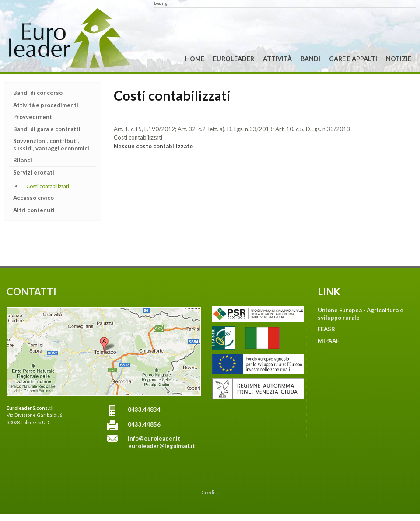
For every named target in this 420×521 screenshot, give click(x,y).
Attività (277, 59)
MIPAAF (328, 341)
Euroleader (234, 59)
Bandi (310, 59)
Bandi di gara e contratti (47, 129)
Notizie (399, 59)
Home (195, 59)
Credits (210, 492)
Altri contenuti (34, 210)
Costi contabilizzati (48, 186)
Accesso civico (33, 198)
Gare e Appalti (353, 59)
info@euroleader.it (154, 438)
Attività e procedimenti (46, 105)
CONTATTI (31, 292)
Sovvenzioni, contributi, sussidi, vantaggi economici (51, 145)
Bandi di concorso (38, 93)
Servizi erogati (34, 172)
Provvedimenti (33, 117)
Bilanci (23, 160)
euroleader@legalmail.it (162, 446)
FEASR (326, 329)
